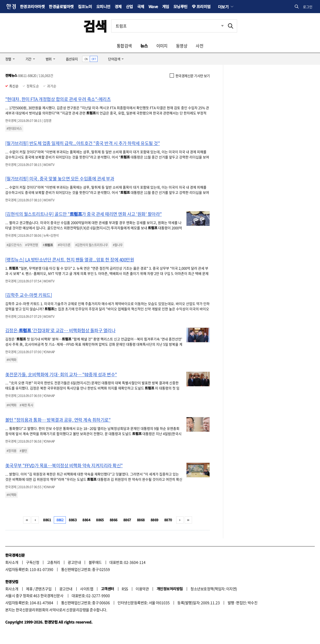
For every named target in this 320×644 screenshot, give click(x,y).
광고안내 (74, 562)
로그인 (308, 7)
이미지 (162, 46)
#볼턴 (23, 451)
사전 (199, 46)
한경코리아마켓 (32, 6)
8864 (86, 520)
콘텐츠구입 (43, 589)
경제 (118, 6)
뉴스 (144, 46)
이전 (35, 520)
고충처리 (54, 562)
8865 (100, 520)
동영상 (182, 46)
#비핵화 (12, 360)
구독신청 (33, 562)
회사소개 (12, 562)
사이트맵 (87, 589)
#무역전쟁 (31, 245)
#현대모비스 (14, 128)
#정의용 (12, 451)
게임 (166, 6)
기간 (28, 59)
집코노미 (85, 6)
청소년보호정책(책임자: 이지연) (214, 589)
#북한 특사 (26, 405)
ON (86, 59)
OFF (94, 59)
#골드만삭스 (14, 245)
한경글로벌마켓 (61, 6)
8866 (114, 520)
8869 (154, 520)
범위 (49, 59)
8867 (127, 520)
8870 (168, 520)
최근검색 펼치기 (218, 26)
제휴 (29, 589)
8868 (141, 520)
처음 (27, 520)
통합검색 (124, 46)
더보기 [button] (223, 7)
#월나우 (118, 245)
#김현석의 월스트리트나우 (92, 245)
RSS (125, 589)
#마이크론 (64, 245)
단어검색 (114, 59)
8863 (73, 520)
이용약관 (142, 589)
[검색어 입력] (168, 26)
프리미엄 (204, 6)
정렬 (8, 59)
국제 (141, 6)
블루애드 (95, 562)
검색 (95, 26)
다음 (180, 520)
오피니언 (103, 6)
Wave (153, 6)
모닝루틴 (180, 6)
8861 (47, 520)
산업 (129, 6)
